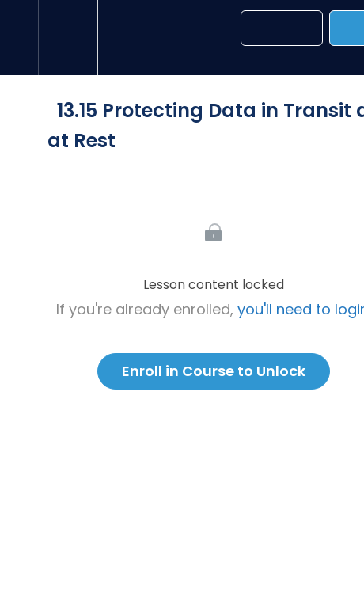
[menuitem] (68, 38)
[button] (19, 38)
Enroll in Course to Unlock (214, 371)
